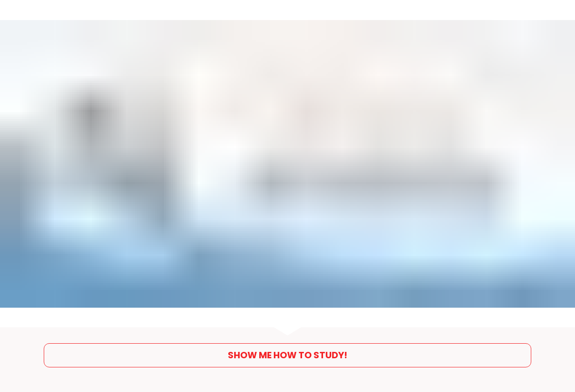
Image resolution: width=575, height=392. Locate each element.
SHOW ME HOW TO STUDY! (287, 353)
